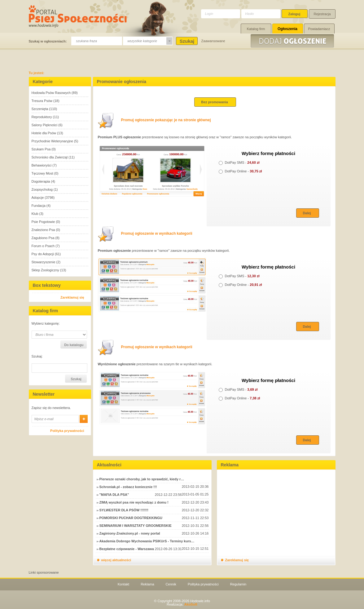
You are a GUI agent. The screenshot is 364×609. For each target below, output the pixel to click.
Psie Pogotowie (43, 222)
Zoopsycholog (42, 189)
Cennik (171, 584)
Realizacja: (182, 604)
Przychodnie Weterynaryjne (52, 141)
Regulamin (238, 584)
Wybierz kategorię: (46, 324)
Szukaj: (37, 356)
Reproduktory (42, 117)
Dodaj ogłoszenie (293, 41)
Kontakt (123, 584)
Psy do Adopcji (43, 254)
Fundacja (39, 206)
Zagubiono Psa (43, 238)
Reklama (147, 584)
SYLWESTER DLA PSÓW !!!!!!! (124, 510)
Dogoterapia (41, 181)
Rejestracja (322, 14)
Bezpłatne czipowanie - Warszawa (127, 549)
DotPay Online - (240, 171)
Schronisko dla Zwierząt (50, 157)
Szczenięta (40, 109)
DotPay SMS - (239, 162)
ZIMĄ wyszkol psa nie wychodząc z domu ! (134, 502)
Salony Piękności (45, 125)
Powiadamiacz (319, 29)
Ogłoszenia (287, 29)
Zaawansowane (213, 41)
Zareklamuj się (72, 297)
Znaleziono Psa (43, 230)
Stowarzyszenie (44, 262)
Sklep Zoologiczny (45, 270)
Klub (35, 214)
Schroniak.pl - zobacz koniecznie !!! (128, 487)
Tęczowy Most (42, 173)
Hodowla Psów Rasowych (51, 93)
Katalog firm (256, 29)
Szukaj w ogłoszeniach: (48, 41)
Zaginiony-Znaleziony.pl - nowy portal (130, 533)
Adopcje (38, 198)
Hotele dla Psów (44, 133)
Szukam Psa (41, 149)
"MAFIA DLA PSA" (114, 495)
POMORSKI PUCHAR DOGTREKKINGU (131, 518)
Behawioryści (42, 165)
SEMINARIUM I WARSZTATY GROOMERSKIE (136, 526)
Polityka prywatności (67, 431)
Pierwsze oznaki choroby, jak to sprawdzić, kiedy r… (142, 479)
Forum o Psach (43, 246)
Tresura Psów (42, 101)
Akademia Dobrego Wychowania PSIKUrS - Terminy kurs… (147, 541)
